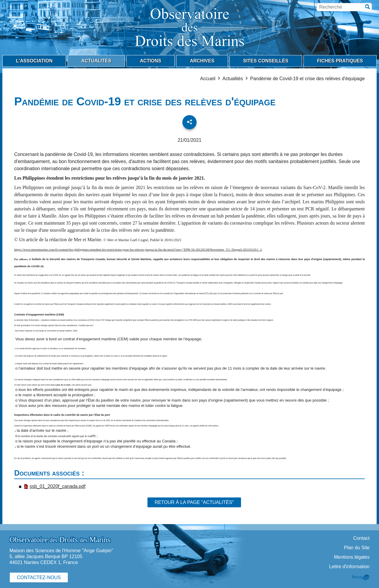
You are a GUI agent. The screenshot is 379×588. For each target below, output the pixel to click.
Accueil (208, 79)
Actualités (233, 79)
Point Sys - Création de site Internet (361, 577)
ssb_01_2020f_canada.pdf (55, 486)
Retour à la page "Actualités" (194, 502)
